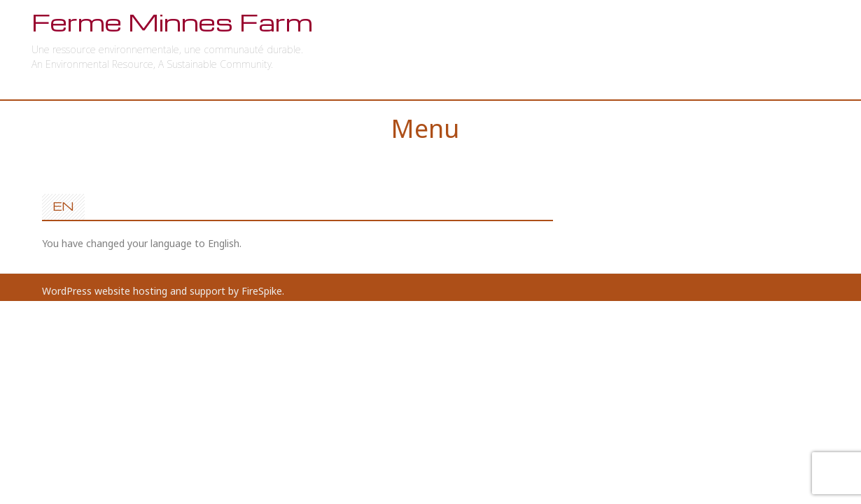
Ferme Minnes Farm (172, 22)
